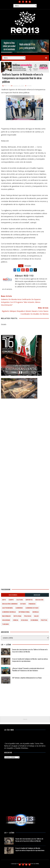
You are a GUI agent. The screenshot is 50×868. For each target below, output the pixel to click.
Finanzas (32, 604)
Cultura (20, 600)
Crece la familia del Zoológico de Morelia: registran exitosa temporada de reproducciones (30, 660)
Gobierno (19, 608)
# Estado (28, 266)
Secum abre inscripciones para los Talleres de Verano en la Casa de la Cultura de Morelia (30, 651)
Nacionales (6, 616)
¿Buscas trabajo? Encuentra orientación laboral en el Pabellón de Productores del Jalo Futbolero (28, 669)
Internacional (24, 612)
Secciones (13, 595)
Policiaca (28, 616)
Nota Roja (17, 616)
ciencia (16, 620)
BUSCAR (37, 595)
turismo (5, 624)
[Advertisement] (25, 426)
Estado (29, 86)
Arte (4, 600)
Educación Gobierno (10, 604)
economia (34, 620)
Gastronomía (7, 608)
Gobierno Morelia (9, 612)
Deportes (29, 600)
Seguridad (6, 620)
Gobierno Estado (32, 608)
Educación (39, 600)
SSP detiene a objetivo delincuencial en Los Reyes (27, 678)
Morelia (36, 612)
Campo (11, 600)
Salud (36, 616)
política (44, 620)
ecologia (24, 620)
